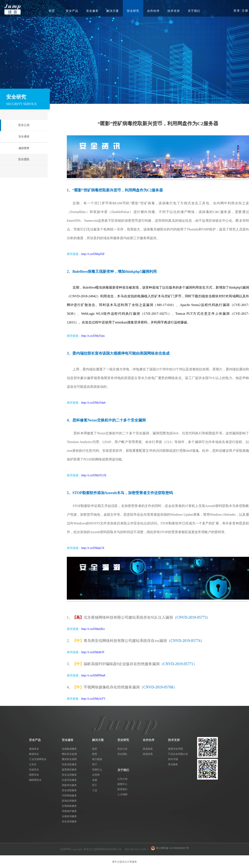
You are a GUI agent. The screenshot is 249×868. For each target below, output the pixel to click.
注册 (245, 11)
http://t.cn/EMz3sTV (93, 699)
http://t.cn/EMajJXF (93, 254)
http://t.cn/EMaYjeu (93, 336)
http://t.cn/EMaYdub (93, 403)
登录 (237, 11)
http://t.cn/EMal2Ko (93, 629)
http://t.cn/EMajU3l (93, 548)
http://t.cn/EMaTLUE (94, 475)
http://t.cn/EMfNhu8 (93, 675)
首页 (52, 11)
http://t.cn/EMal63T (93, 652)
